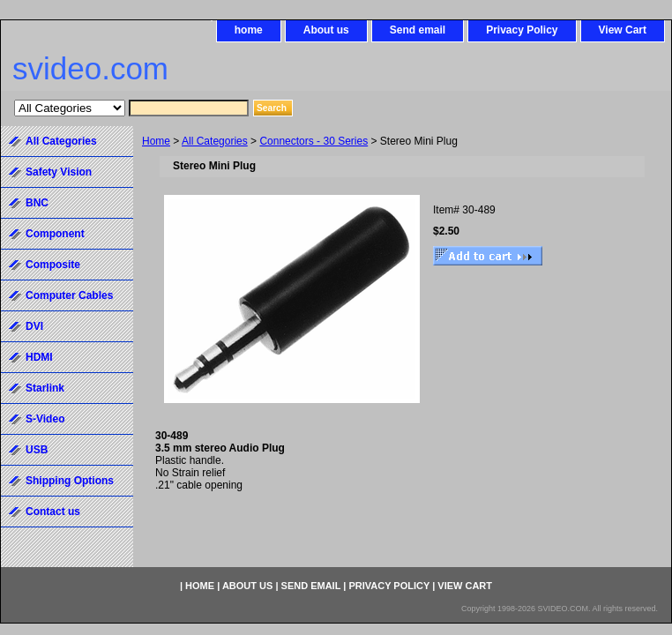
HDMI (39, 357)
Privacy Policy (522, 30)
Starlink (45, 388)
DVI (34, 326)
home (249, 30)
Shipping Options (70, 481)
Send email (418, 30)
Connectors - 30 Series (314, 141)
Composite (53, 265)
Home (156, 141)
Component (55, 234)
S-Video (45, 419)
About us (326, 30)
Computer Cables (69, 295)
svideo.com (90, 68)
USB (37, 450)
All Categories (215, 141)
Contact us (53, 512)
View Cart (623, 30)
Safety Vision (59, 172)
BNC (37, 203)
